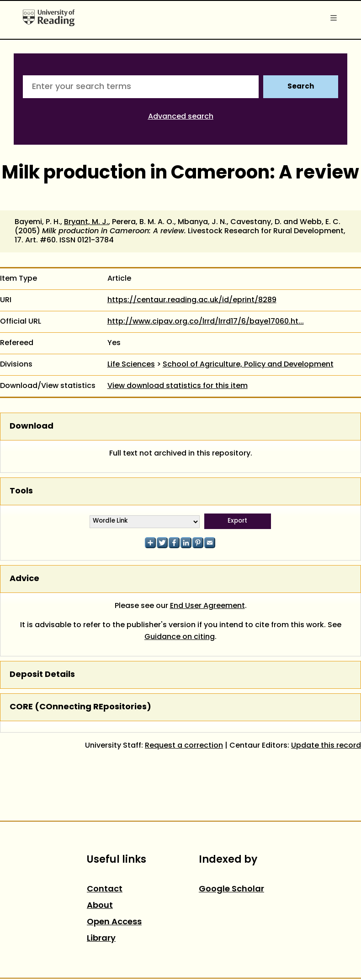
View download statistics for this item (178, 386)
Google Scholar (231, 889)
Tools (21, 491)
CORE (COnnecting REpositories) (80, 707)
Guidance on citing (180, 637)
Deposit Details (42, 675)
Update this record (326, 746)
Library (101, 939)
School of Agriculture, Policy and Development (248, 365)
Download (32, 427)
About (100, 906)
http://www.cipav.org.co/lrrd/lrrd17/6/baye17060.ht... (206, 322)
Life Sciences (131, 365)
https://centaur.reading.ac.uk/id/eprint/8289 (192, 300)
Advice (24, 579)
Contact (105, 889)
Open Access (114, 922)
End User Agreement (207, 606)
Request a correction (184, 746)
